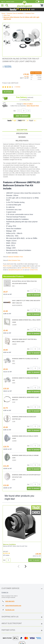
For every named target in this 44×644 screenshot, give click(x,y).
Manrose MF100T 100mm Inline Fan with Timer (15, 546)
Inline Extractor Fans (14, 260)
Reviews (22, 137)
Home (3, 13)
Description (22, 130)
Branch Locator (10, 2)
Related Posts (22, 141)
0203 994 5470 (26, 268)
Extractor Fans (30, 13)
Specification (22, 134)
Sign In (3, 2)
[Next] (25, 566)
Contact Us (5, 592)
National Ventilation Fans (15, 257)
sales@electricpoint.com (15, 270)
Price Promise (7, 266)
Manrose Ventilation (9, 544)
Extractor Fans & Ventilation (15, 13)
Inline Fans (7, 15)
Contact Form (34, 270)
